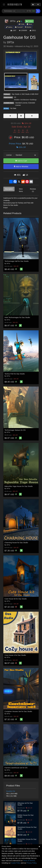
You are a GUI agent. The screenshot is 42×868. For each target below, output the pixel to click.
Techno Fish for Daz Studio (15, 374)
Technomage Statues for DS (15, 430)
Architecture (25, 100)
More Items (21, 190)
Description (9, 189)
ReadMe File (11, 791)
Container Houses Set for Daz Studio (18, 711)
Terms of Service (29, 861)
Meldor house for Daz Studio (25, 816)
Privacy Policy (31, 863)
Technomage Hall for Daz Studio (17, 261)
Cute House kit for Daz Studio (16, 599)
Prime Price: (16, 144)
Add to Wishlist (21, 167)
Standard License (21, 103)
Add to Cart (21, 161)
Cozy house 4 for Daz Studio (15, 655)
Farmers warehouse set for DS (16, 768)
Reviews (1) (33, 190)
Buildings (33, 100)
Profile (22, 24)
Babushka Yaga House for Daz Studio (19, 486)
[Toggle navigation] (4, 4)
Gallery (9, 27)
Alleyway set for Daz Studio (25, 804)
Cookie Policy (16, 863)
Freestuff (19, 27)
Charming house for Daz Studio (16, 542)
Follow (29, 21)
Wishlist (28, 27)
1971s (10, 42)
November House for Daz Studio (27, 840)
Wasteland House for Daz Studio (27, 828)
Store (29, 24)
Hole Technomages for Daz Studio (17, 317)
